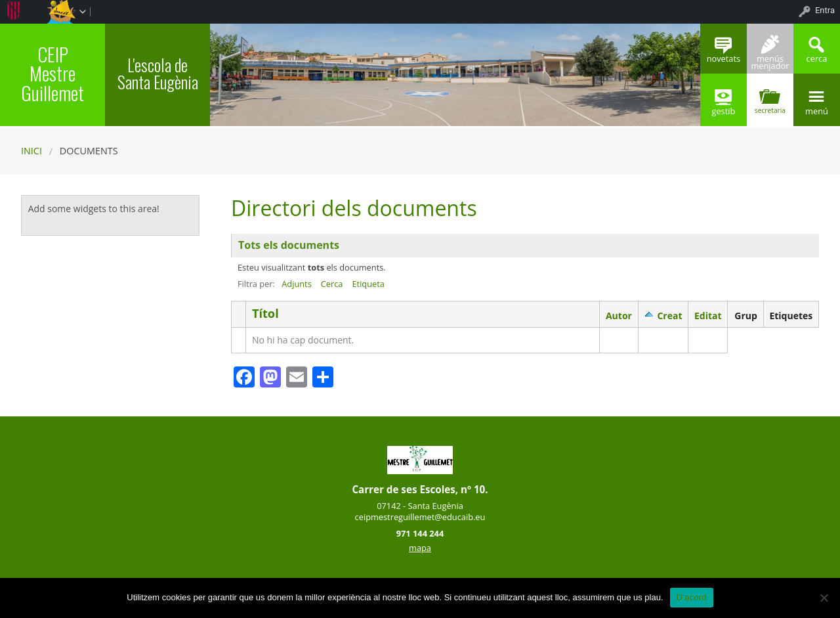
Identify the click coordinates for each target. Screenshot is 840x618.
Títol (265, 314)
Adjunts (297, 284)
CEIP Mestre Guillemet (52, 73)
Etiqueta (368, 284)
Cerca (332, 284)
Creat (669, 316)
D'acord (692, 597)
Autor (619, 316)
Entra (825, 10)
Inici (31, 151)
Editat (708, 316)
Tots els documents (289, 245)
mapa (420, 548)
